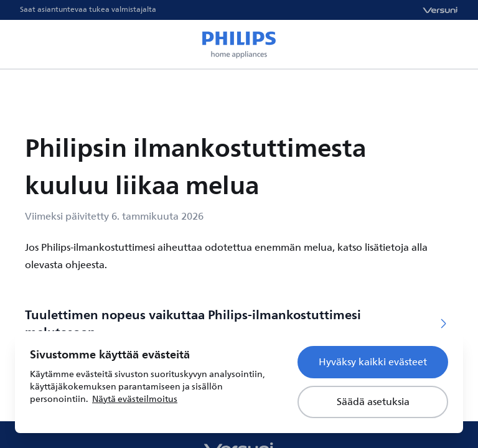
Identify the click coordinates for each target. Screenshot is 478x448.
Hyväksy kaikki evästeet (373, 362)
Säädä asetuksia (373, 402)
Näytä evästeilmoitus (135, 399)
